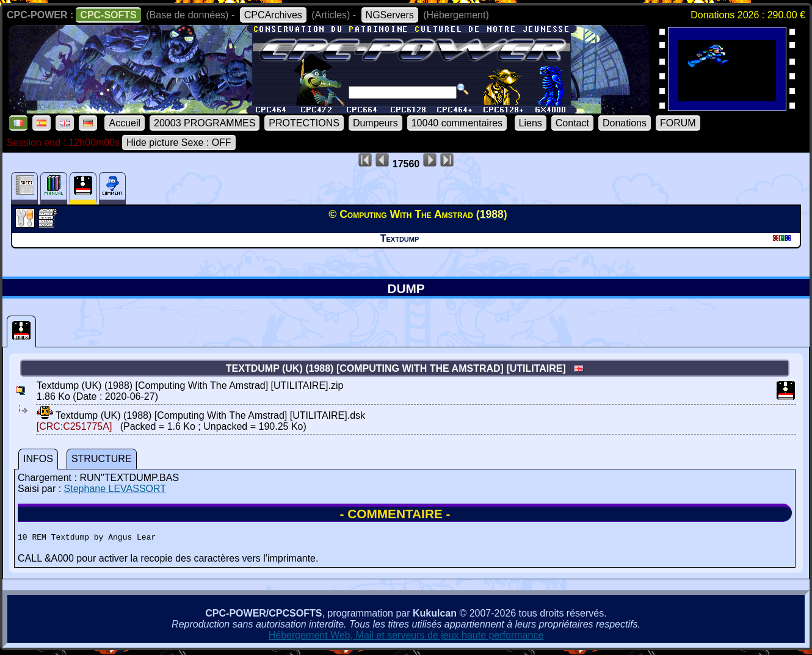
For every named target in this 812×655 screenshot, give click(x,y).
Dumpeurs (375, 123)
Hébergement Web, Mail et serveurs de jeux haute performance (406, 637)
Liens (531, 123)
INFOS (38, 459)
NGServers (390, 15)
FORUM (678, 123)
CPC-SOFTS (108, 15)
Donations (625, 123)
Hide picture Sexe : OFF (179, 143)
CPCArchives (273, 15)
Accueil (125, 123)
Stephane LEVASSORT (115, 489)
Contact (572, 123)
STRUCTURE (102, 459)
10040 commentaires (457, 123)
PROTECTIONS (304, 123)
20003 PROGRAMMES (205, 123)
